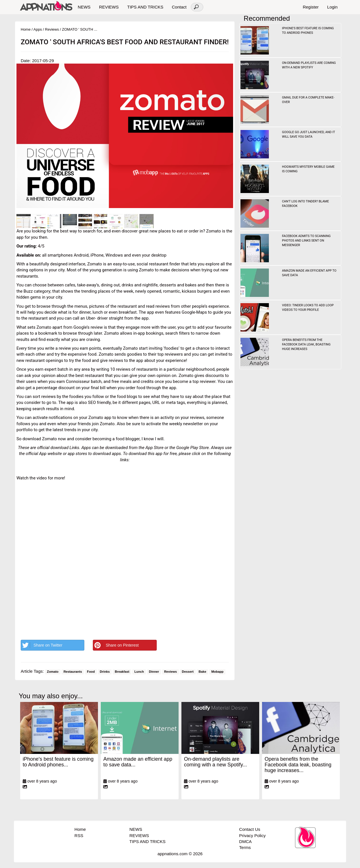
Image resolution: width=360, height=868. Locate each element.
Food (91, 672)
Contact (179, 7)
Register (311, 7)
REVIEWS (109, 7)
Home (26, 29)
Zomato (53, 672)
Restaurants (73, 672)
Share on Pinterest (116, 645)
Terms (245, 847)
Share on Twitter (42, 645)
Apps (38, 29)
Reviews (52, 29)
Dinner (154, 672)
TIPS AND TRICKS (145, 7)
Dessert (188, 672)
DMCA (245, 841)
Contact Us (250, 829)
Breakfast (122, 672)
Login (332, 7)
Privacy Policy (252, 835)
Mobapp (217, 672)
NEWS (84, 7)
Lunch (139, 672)
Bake (203, 672)
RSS (79, 835)
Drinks (105, 672)
